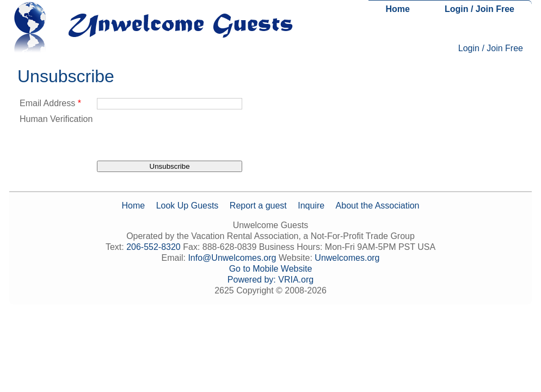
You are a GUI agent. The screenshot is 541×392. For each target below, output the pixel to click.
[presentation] (180, 135)
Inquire (311, 206)
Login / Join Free (479, 9)
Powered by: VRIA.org (270, 280)
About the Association (378, 206)
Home (398, 9)
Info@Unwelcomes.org (232, 258)
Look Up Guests (187, 206)
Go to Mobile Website (271, 269)
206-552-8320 (153, 247)
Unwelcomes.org (347, 258)
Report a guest (258, 206)
